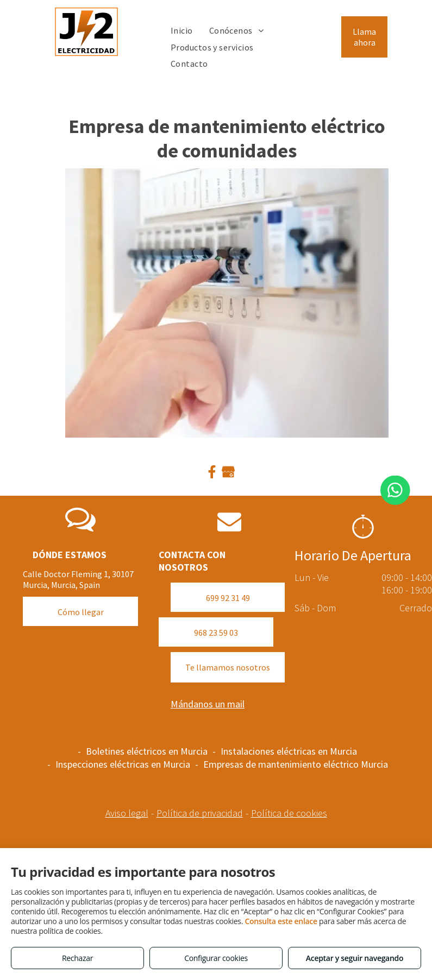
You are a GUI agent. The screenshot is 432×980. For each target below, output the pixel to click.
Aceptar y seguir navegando (355, 958)
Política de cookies (289, 813)
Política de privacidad (200, 813)
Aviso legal (127, 813)
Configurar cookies (216, 958)
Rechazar (77, 958)
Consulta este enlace (281, 921)
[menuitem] (182, 30)
